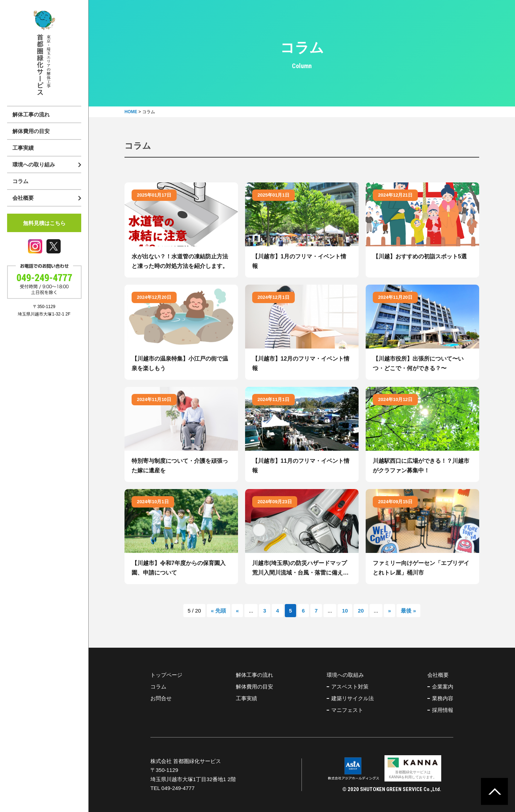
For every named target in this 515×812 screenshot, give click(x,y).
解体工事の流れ (31, 114)
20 (361, 611)
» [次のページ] (389, 611)
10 (345, 611)
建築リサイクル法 (353, 698)
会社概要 (438, 675)
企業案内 (443, 687)
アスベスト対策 (350, 687)
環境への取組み (345, 675)
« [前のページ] (237, 611)
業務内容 (443, 698)
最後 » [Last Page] (408, 611)
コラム (20, 181)
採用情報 (443, 710)
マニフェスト (347, 710)
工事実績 (23, 148)
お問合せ (161, 698)
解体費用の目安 (31, 131)
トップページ (166, 675)
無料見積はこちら (44, 223)
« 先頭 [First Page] (219, 611)
